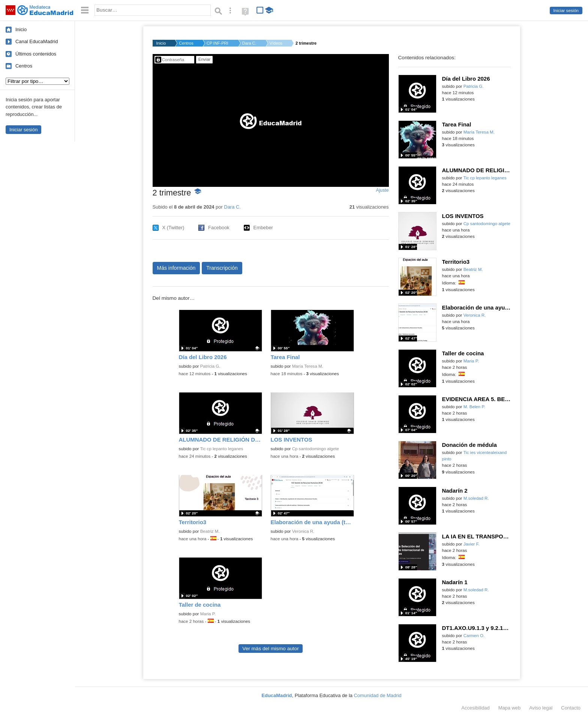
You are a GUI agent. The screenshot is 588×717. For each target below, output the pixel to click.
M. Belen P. (474, 407)
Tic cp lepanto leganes (221, 449)
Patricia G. (210, 366)
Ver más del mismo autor (270, 649)
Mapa (510, 708)
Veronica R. (303, 531)
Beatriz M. (210, 531)
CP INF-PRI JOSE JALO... (218, 43)
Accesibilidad (475, 708)
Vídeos (276, 43)
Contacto (571, 708)
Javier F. (472, 544)
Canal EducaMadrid (37, 41)
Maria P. (208, 614)
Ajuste (382, 190)
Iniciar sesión (566, 11)
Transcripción (222, 268)
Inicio (21, 29)
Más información (176, 268)
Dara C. (249, 43)
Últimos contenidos (36, 54)
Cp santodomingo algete (316, 449)
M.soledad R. (476, 498)
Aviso (541, 708)
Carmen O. (474, 636)
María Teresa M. (308, 366)
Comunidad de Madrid (378, 695)
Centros (24, 66)
